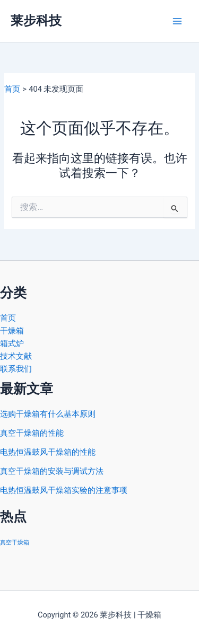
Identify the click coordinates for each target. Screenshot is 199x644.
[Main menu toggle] (177, 21)
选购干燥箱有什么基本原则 (48, 414)
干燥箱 (12, 331)
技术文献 (16, 356)
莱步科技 (36, 21)
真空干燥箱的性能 (32, 433)
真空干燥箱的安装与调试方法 (52, 471)
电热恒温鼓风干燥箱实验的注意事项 (64, 490)
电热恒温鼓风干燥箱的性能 (48, 452)
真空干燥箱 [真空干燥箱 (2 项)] (15, 542)
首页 (8, 318)
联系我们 (16, 369)
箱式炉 (12, 343)
